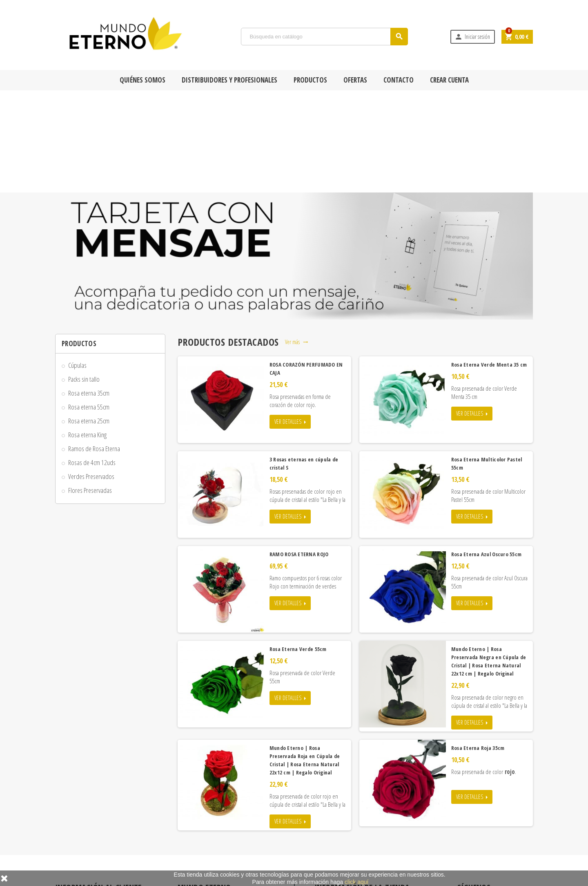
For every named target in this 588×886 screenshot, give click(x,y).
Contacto (399, 80)
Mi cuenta (194, 859)
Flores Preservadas (90, 388)
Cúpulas (77, 263)
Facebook (465, 803)
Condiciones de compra (86, 824)
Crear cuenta (449, 80)
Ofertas (355, 80)
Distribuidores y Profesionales (229, 80)
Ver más (297, 240)
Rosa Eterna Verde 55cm (298, 547)
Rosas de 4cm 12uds (92, 360)
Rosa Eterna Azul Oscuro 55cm (486, 452)
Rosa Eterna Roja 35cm (478, 646)
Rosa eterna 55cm (89, 305)
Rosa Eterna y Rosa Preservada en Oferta (224, 800)
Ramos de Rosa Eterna (94, 346)
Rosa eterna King (87, 332)
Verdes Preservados (91, 374)
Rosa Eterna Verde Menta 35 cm (489, 262)
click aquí (356, 882)
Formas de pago (77, 836)
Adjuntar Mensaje (79, 859)
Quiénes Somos (143, 80)
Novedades (195, 812)
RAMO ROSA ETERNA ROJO (299, 452)
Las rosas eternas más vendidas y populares (227, 824)
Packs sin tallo (84, 277)
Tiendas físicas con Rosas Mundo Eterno (224, 848)
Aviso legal (71, 848)
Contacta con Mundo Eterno (213, 836)
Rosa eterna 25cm (89, 319)
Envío (67, 812)
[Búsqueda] (324, 37)
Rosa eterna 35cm (89, 291)
